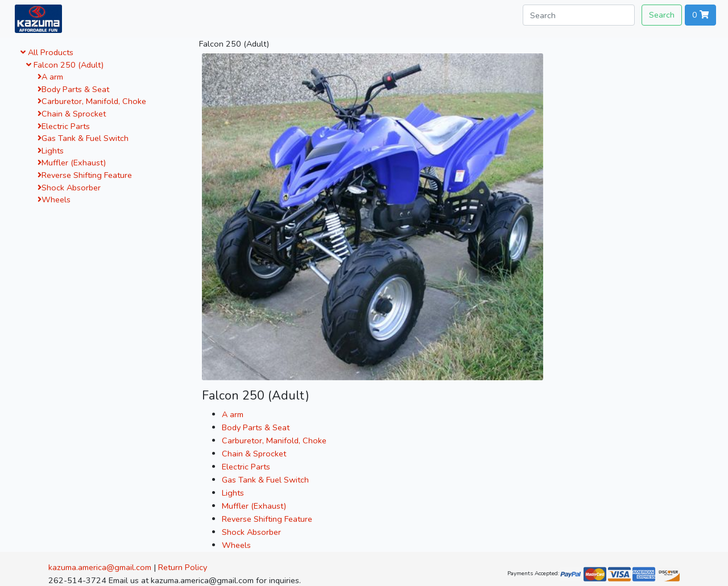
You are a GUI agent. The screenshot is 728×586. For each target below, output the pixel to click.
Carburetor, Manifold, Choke (92, 101)
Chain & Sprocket (72, 114)
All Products (47, 52)
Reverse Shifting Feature (85, 175)
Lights (51, 151)
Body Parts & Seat (73, 89)
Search (662, 15)
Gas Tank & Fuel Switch (83, 138)
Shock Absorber (69, 188)
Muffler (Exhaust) (72, 163)
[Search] (579, 15)
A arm (50, 77)
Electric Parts (64, 126)
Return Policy (183, 567)
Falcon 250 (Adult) (65, 65)
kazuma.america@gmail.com (100, 567)
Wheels (54, 200)
